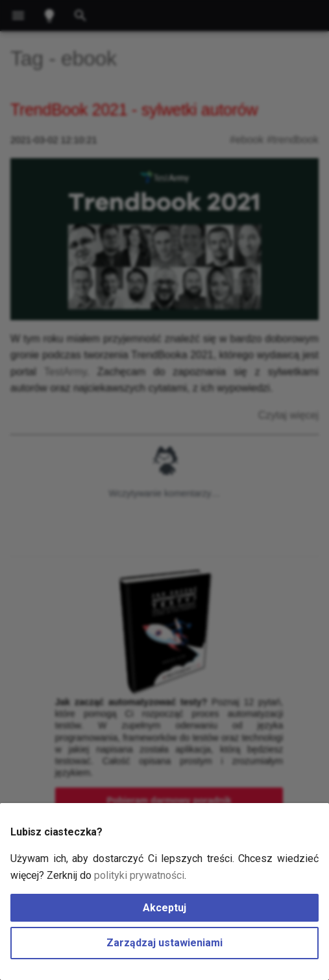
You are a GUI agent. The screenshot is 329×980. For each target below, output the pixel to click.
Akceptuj (164, 908)
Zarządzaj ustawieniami (164, 943)
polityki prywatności (139, 875)
